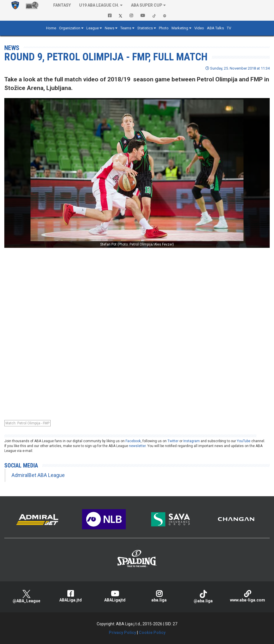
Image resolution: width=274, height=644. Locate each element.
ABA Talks (215, 28)
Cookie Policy (152, 632)
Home (51, 28)
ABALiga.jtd (71, 596)
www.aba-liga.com (248, 596)
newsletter (137, 446)
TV (229, 28)
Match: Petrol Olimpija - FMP (27, 423)
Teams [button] (126, 28)
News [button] (110, 28)
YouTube (244, 441)
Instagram (192, 441)
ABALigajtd (115, 596)
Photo (164, 28)
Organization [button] (70, 28)
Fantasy (62, 5)
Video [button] (199, 28)
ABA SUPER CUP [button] (147, 5)
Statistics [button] (145, 28)
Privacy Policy (122, 632)
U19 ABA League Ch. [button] (99, 5)
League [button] (93, 28)
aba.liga (159, 596)
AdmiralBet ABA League (38, 475)
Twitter (173, 441)
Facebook (133, 441)
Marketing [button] (180, 28)
